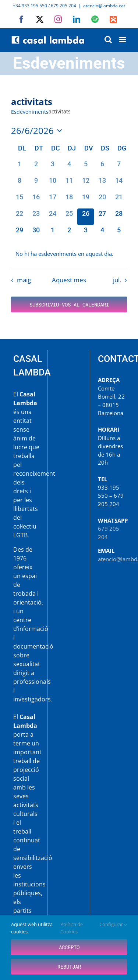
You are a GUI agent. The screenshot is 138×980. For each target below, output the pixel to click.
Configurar (113, 924)
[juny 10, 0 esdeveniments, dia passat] (52, 184)
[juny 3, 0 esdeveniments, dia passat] (52, 167)
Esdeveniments (30, 112)
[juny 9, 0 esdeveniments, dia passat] (36, 184)
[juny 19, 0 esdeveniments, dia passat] (86, 200)
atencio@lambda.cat (104, 6)
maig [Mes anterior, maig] (24, 280)
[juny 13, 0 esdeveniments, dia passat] (102, 184)
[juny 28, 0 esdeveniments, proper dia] (119, 217)
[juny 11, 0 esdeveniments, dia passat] (69, 184)
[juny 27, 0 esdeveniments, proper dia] (102, 217)
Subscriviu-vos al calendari (69, 304)
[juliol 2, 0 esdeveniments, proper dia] (69, 233)
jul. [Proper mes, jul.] (117, 280)
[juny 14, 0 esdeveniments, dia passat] (119, 184)
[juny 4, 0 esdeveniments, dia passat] (69, 167)
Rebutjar (69, 967)
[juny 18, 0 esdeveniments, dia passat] (69, 200)
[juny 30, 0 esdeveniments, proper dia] (36, 233)
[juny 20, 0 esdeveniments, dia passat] (102, 200)
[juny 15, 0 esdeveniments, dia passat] (19, 200)
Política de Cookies (72, 928)
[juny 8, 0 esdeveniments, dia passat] (19, 184)
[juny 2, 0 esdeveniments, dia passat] (36, 167)
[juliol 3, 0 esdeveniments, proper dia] (86, 233)
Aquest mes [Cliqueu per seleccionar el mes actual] (69, 280)
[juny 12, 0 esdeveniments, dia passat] (86, 184)
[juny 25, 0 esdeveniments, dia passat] (69, 217)
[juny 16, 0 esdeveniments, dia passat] (36, 200)
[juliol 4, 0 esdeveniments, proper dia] (102, 233)
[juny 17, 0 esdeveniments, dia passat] (52, 200)
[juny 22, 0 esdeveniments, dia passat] (19, 217)
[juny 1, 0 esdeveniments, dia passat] (19, 167)
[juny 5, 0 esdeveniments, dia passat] (86, 167)
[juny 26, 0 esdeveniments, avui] (86, 217)
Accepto (69, 947)
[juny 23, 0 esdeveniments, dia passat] (36, 217)
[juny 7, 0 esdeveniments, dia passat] (119, 167)
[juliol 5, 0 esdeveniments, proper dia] (119, 233)
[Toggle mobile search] (108, 39)
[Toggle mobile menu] (123, 39)
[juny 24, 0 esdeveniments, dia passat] (52, 217)
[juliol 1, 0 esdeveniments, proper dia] (52, 233)
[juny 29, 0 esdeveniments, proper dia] (19, 233)
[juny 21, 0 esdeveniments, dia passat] (119, 200)
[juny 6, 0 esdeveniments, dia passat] (102, 167)
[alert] (69, 254)
